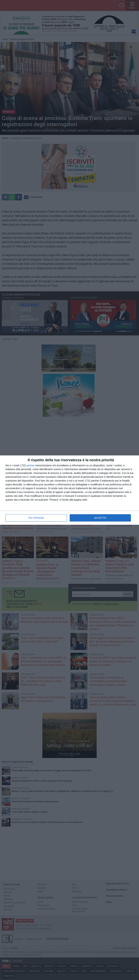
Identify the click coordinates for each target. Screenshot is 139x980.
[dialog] (69, 490)
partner (31, 465)
